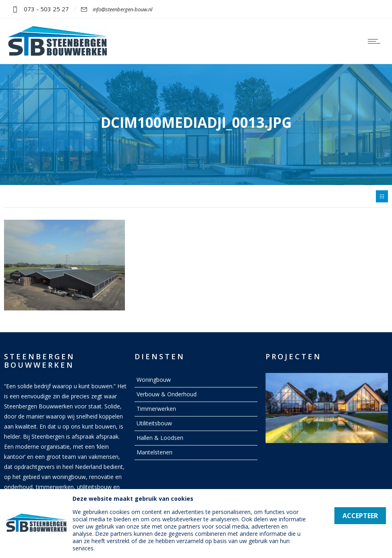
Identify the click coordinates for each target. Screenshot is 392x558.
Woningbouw (154, 380)
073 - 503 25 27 (46, 9)
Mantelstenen (155, 452)
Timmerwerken (156, 409)
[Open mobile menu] (376, 41)
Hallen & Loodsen (160, 438)
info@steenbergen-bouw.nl (122, 9)
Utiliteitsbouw (154, 423)
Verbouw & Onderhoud (167, 394)
